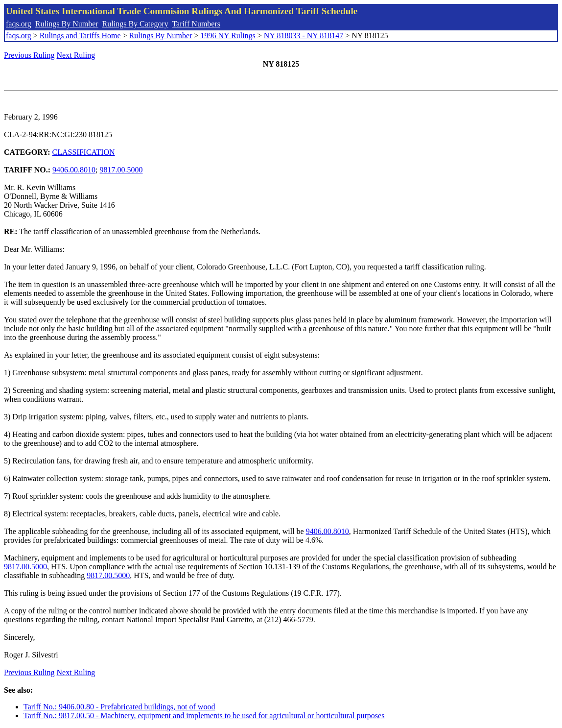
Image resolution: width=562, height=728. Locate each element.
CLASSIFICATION (84, 152)
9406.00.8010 (74, 170)
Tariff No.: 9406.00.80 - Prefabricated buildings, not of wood (119, 707)
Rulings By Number (67, 24)
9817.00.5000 (121, 170)
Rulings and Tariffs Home (80, 36)
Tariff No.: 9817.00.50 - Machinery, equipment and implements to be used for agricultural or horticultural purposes (204, 716)
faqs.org (19, 24)
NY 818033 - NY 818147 (304, 36)
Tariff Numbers (196, 24)
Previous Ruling (29, 55)
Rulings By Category (135, 24)
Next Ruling (76, 55)
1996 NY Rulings (228, 36)
